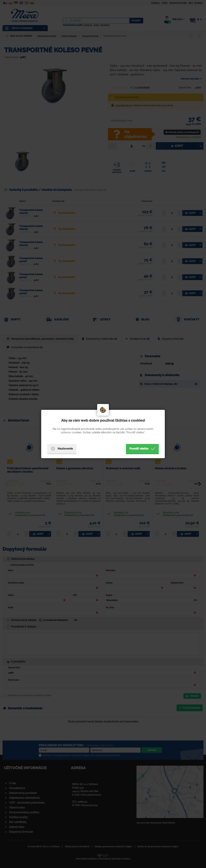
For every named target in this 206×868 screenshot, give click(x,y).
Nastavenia (62, 449)
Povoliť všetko (142, 449)
